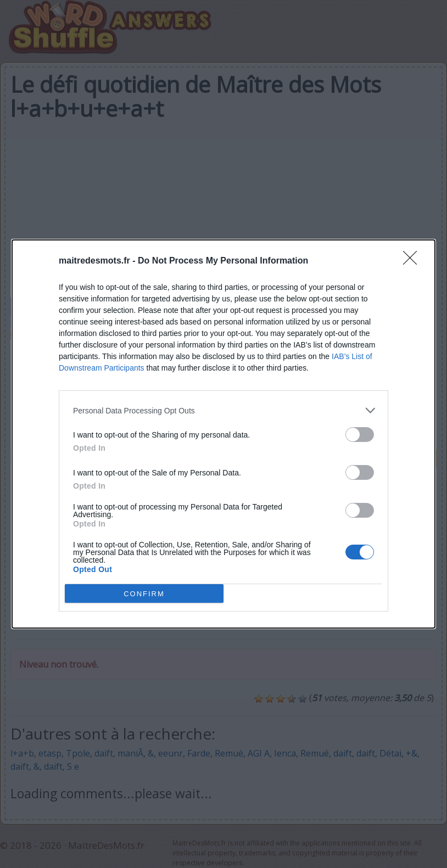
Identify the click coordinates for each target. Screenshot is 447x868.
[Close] (414, 261)
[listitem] (223, 410)
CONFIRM (144, 593)
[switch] (360, 435)
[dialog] (223, 434)
